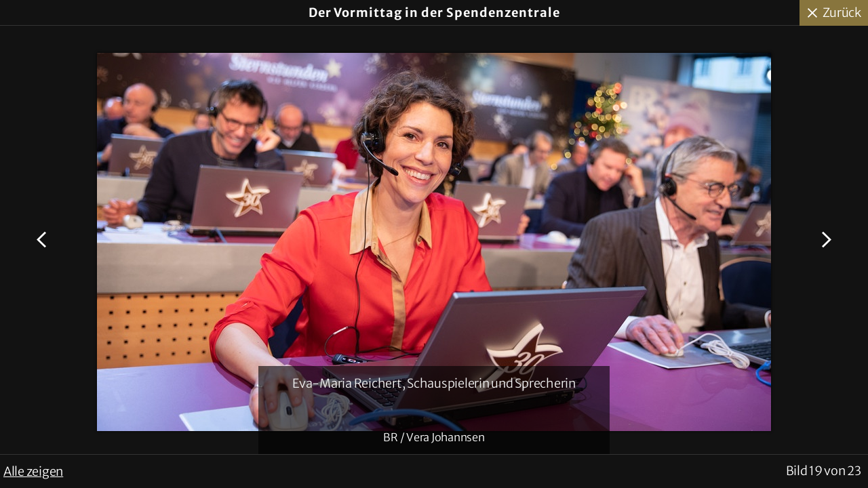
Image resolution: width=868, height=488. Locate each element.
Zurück (842, 13)
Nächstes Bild (825, 240)
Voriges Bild (43, 240)
